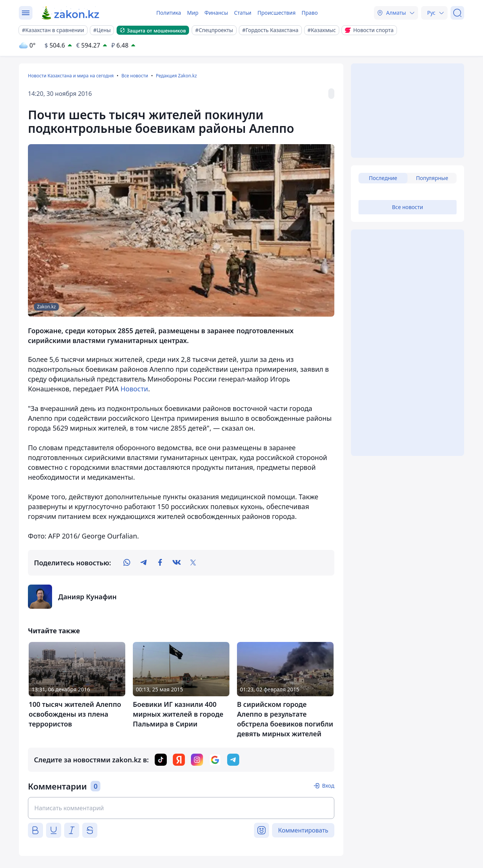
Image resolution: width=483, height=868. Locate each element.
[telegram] (143, 563)
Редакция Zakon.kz (176, 76)
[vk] (177, 563)
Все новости (135, 76)
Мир (193, 13)
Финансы (216, 13)
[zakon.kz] (71, 13)
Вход (328, 786)
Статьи (243, 13)
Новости (134, 389)
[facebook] (160, 563)
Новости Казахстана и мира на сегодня (71, 76)
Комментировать (303, 830)
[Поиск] (457, 13)
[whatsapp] (127, 563)
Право (310, 13)
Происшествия (276, 13)
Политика (169, 13)
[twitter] (193, 563)
